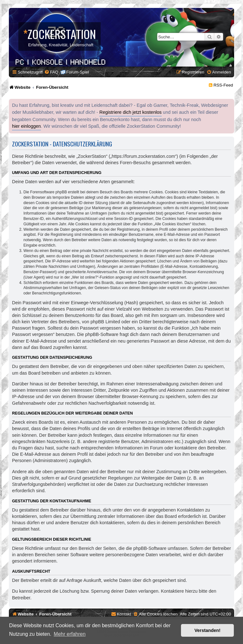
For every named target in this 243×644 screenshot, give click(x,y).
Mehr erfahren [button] (70, 634)
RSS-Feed (223, 85)
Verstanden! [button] (208, 630)
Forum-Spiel (78, 72)
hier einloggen (26, 126)
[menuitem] (51, 72)
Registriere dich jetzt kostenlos (131, 112)
